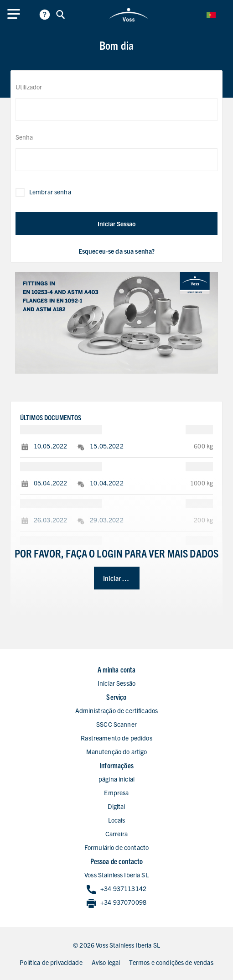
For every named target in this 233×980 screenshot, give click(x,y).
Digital (116, 806)
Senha (24, 137)
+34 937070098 (116, 903)
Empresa (116, 792)
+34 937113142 (116, 889)
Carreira (116, 834)
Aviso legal (106, 962)
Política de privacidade (51, 962)
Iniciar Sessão (116, 224)
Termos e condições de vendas (171, 962)
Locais (117, 820)
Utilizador (29, 87)
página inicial (116, 779)
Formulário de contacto (116, 847)
